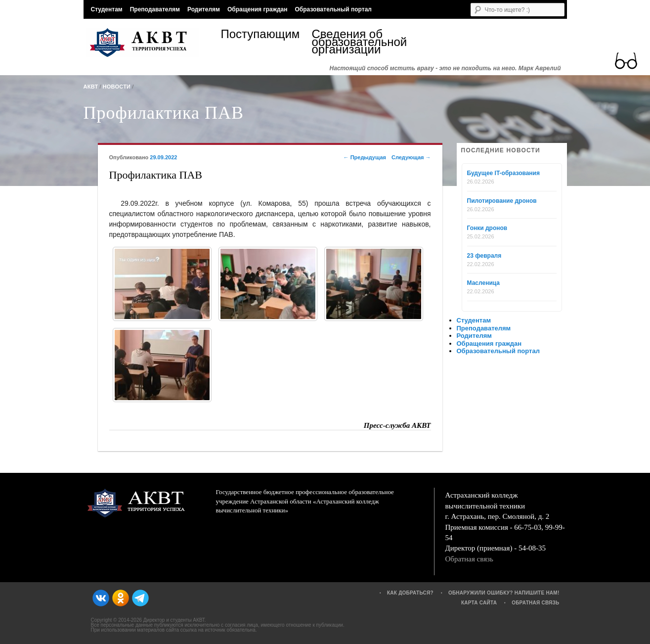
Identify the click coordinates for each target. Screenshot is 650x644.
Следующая (411, 157)
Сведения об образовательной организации (357, 42)
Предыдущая (365, 157)
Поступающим (260, 35)
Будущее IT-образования (504, 173)
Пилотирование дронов (502, 201)
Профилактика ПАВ (164, 113)
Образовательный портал (333, 9)
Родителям (204, 9)
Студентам (107, 9)
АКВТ (91, 87)
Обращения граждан (258, 9)
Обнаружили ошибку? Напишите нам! (504, 593)
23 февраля (484, 256)
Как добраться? (410, 593)
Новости (117, 87)
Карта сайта (479, 603)
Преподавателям (155, 9)
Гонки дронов (487, 228)
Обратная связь (469, 559)
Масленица (483, 283)
